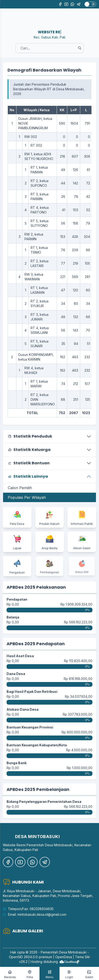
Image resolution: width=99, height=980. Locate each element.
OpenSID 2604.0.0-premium (31, 957)
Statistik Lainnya (28, 476)
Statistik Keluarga (29, 450)
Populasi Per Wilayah (27, 497)
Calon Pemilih (20, 488)
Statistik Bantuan (29, 463)
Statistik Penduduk (30, 436)
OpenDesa (64, 957)
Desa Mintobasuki (73, 952)
